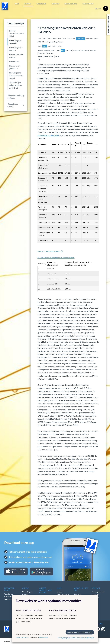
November (42, 53)
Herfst (57, 56)
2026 (40, 39)
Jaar (39, 59)
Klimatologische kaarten (16, 49)
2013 (50, 46)
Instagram (95, 594)
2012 (45, 46)
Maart (53, 50)
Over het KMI (88, 4)
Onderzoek (41, 4)
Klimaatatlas (14, 61)
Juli (71, 50)
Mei (63, 50)
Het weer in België (10, 589)
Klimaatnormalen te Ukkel (16, 56)
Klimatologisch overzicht (15, 42)
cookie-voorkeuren (22, 637)
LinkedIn (95, 600)
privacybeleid (43, 637)
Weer (17, 4)
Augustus (77, 50)
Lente (46, 56)
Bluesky (94, 602)
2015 (60, 46)
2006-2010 (89, 39)
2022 (60, 39)
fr (100, 9)
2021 (65, 39)
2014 (55, 46)
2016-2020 (72, 39)
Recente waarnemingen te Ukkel (16, 33)
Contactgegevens (98, 592)
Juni (67, 50)
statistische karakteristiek (48, 135)
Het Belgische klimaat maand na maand (16, 75)
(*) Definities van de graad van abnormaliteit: (56, 258)
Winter (40, 56)
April (58, 50)
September (85, 50)
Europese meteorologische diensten (63, 594)
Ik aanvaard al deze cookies (80, 632)
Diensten (55, 4)
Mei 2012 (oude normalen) (49, 251)
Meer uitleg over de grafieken (52, 42)
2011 (40, 46)
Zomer (52, 56)
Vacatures (78, 594)
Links (59, 588)
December (50, 53)
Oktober (93, 50)
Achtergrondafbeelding (108, 24)
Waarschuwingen (10, 599)
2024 (50, 39)
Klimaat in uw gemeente (15, 67)
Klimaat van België (16, 23)
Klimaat (28, 4)
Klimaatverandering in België (16, 97)
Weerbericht (9, 594)
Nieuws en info (71, 4)
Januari (41, 50)
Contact (96, 588)
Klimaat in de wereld (13, 105)
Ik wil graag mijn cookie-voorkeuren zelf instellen (76, 638)
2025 (45, 39)
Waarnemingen (10, 597)
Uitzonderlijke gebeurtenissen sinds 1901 (16, 85)
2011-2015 (80, 39)
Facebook (95, 597)
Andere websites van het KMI (45, 590)
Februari (47, 50)
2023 (55, 39)
